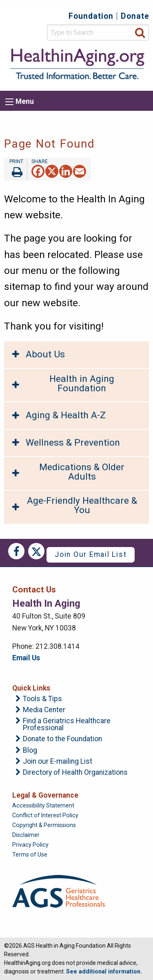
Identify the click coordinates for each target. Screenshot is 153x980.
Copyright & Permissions (44, 825)
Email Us (26, 658)
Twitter (36, 551)
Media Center (44, 710)
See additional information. (104, 971)
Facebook (16, 551)
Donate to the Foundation (62, 739)
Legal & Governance (45, 795)
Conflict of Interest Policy (45, 815)
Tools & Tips (42, 699)
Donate (135, 16)
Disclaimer (26, 835)
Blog (30, 751)
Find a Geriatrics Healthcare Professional (67, 725)
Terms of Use (30, 854)
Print (16, 169)
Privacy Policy (30, 845)
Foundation (91, 16)
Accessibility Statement (43, 805)
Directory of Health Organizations (75, 773)
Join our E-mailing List (58, 762)
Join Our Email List (91, 554)
